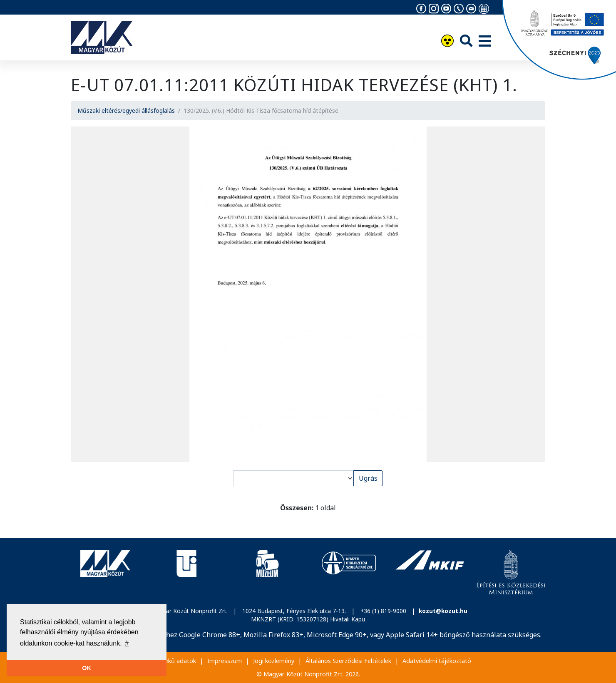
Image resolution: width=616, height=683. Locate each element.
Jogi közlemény (274, 661)
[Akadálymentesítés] (447, 42)
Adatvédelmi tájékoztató (437, 661)
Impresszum (225, 661)
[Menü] (485, 42)
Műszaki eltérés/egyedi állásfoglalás (126, 111)
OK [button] (87, 668)
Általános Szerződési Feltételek (348, 661)
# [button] (127, 643)
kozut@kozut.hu (443, 611)
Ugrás (368, 478)
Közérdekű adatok (170, 661)
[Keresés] (466, 41)
